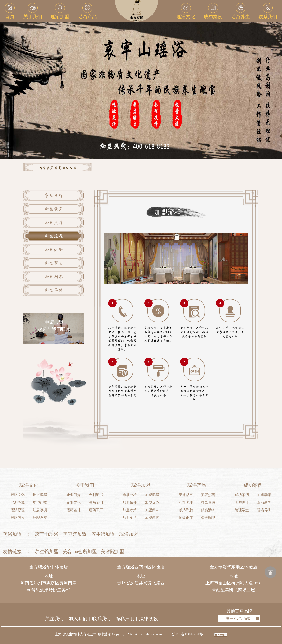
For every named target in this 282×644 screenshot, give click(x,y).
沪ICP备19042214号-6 (189, 634)
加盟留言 (54, 264)
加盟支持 (54, 223)
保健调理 (208, 518)
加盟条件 (54, 291)
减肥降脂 (186, 510)
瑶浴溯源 (18, 502)
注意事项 (40, 510)
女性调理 (186, 502)
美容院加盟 (75, 534)
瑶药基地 (74, 510)
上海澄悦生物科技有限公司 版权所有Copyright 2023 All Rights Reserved (109, 634)
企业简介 (74, 495)
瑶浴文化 (18, 495)
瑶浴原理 (18, 510)
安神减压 (186, 495)
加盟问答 (54, 277)
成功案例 (242, 495)
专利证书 (96, 495)
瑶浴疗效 (40, 502)
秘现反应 (40, 518)
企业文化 (74, 502)
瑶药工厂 (96, 510)
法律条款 (148, 619)
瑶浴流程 (40, 495)
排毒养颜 (208, 502)
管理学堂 (242, 510)
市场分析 (54, 196)
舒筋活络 (208, 510)
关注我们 (54, 619)
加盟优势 (54, 250)
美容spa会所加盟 (80, 552)
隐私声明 (125, 619)
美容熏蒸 (208, 495)
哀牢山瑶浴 (47, 534)
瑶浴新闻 (264, 502)
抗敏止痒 (186, 518)
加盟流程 (54, 236)
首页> (58, 168)
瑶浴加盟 (129, 534)
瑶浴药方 (18, 518)
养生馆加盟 (103, 534)
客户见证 (242, 502)
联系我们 (96, 502)
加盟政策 (54, 209)
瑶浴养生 (264, 510)
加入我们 (78, 619)
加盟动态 (264, 495)
